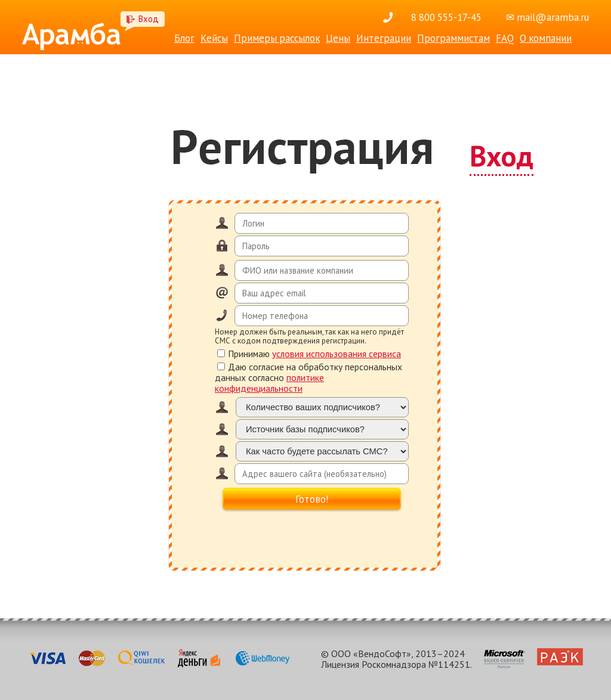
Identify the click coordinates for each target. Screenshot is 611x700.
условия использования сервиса (337, 354)
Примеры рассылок (277, 38)
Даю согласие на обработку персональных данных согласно (308, 377)
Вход (149, 19)
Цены (338, 38)
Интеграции (384, 38)
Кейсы (214, 38)
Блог (184, 38)
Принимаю (309, 354)
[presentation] (312, 537)
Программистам (453, 38)
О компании (546, 38)
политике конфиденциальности (269, 383)
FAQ (505, 38)
